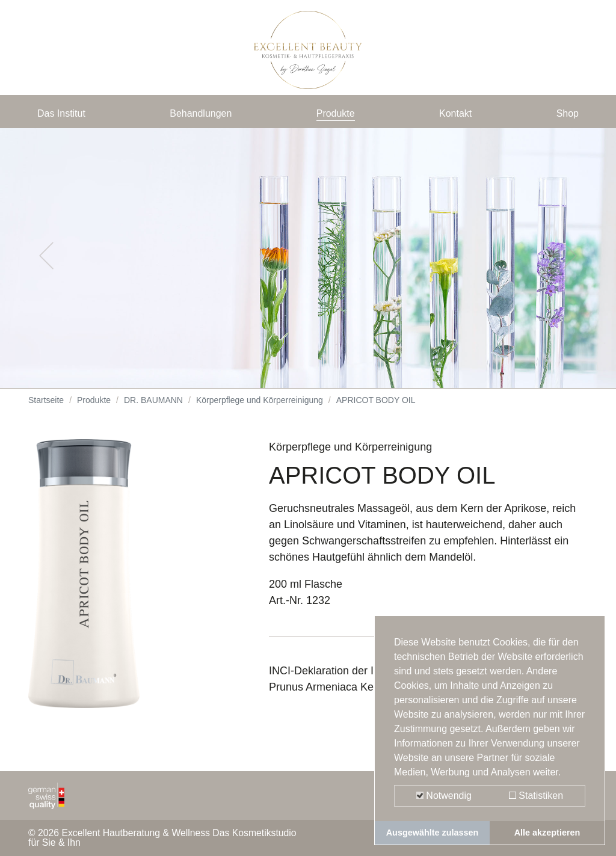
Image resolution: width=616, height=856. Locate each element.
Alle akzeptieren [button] (547, 833)
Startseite (46, 409)
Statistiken (536, 796)
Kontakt (457, 115)
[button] (46, 265)
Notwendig (444, 796)
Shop (566, 115)
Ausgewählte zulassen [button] (433, 833)
